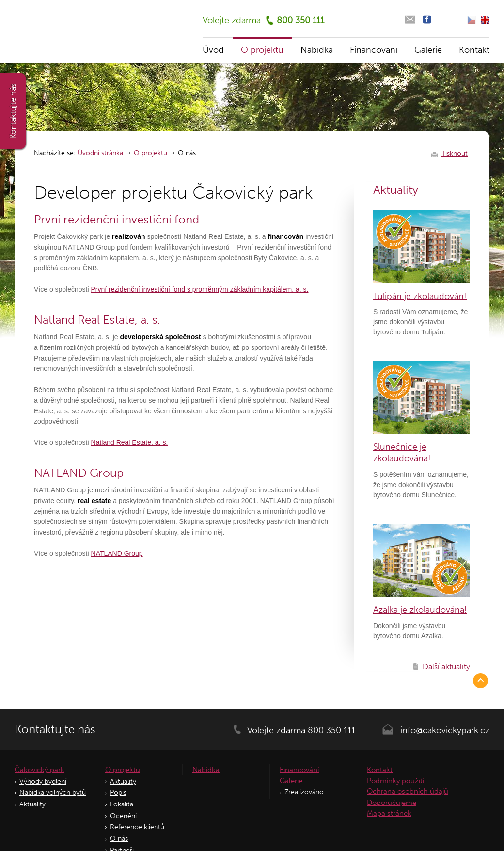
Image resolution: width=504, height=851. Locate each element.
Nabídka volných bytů (53, 793)
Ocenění (123, 816)
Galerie (428, 50)
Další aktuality (446, 667)
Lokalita (122, 804)
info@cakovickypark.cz (445, 730)
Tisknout (455, 154)
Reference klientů (137, 827)
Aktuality (32, 804)
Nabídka (317, 50)
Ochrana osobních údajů (408, 791)
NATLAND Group (117, 553)
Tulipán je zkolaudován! (420, 296)
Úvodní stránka (100, 153)
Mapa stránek (389, 813)
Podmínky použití (395, 781)
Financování (374, 50)
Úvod (213, 50)
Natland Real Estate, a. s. (130, 442)
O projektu (150, 153)
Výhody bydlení (43, 781)
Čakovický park (39, 770)
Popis (118, 793)
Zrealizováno (304, 792)
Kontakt (474, 50)
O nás (119, 839)
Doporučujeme (392, 803)
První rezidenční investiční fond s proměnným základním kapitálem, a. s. (200, 289)
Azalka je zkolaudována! (420, 610)
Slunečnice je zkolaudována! (402, 453)
